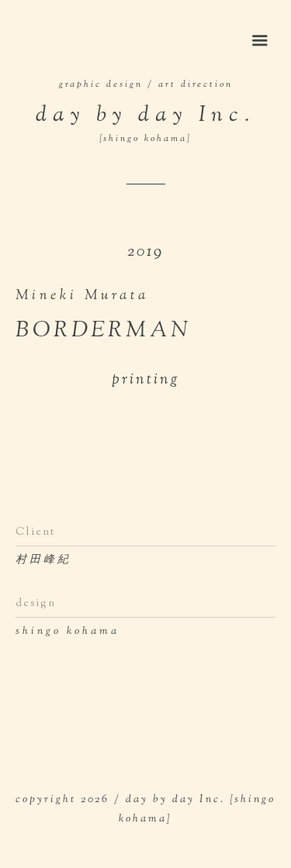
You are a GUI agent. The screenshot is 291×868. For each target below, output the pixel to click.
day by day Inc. (145, 123)
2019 (145, 252)
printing (146, 380)
